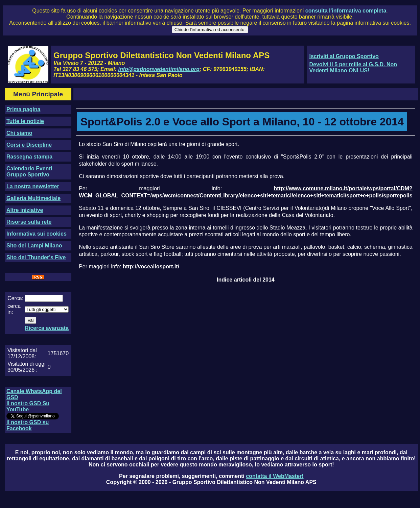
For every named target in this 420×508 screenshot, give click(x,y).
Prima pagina (23, 109)
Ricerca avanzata (47, 328)
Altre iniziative (25, 210)
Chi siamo (19, 133)
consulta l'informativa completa (346, 11)
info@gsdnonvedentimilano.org (159, 69)
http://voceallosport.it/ (151, 267)
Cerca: (15, 298)
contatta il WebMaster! (275, 476)
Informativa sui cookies (37, 234)
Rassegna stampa (29, 157)
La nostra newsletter (33, 186)
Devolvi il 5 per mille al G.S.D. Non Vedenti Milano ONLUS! (353, 67)
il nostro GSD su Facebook (28, 425)
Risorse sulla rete (29, 222)
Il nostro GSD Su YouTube (28, 406)
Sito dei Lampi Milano (34, 246)
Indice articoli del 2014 (246, 280)
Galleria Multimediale (33, 198)
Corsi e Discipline (29, 145)
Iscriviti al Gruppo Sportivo (344, 56)
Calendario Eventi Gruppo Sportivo (29, 172)
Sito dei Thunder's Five (36, 257)
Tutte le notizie (25, 121)
